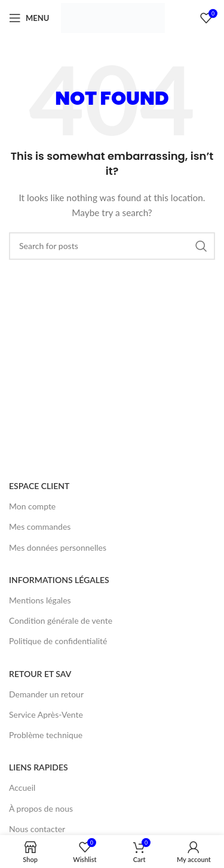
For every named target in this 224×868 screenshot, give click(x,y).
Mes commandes (40, 526)
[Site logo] (113, 17)
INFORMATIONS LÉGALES (59, 580)
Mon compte (32, 506)
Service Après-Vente (46, 714)
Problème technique (46, 735)
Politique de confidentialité (58, 641)
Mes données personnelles (58, 547)
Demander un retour (46, 694)
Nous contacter (37, 829)
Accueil (22, 787)
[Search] (112, 246)
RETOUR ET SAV (40, 674)
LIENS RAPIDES (39, 767)
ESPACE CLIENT (39, 486)
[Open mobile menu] (29, 18)
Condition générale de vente (61, 620)
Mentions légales (40, 600)
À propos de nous (41, 808)
